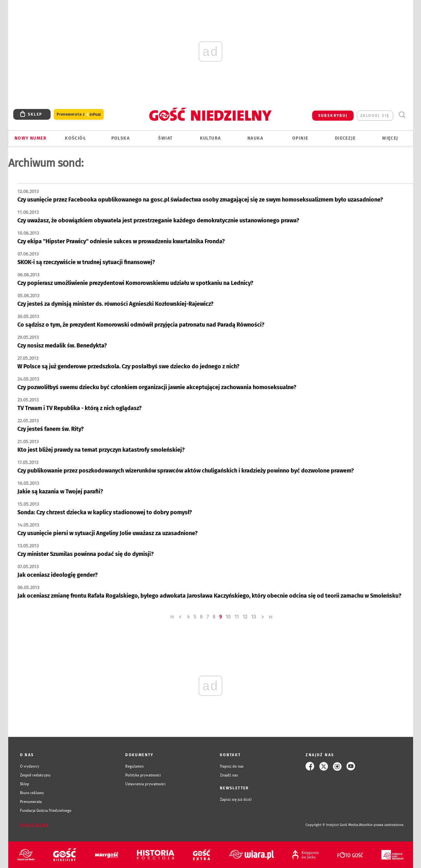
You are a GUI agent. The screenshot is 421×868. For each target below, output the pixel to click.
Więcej (390, 138)
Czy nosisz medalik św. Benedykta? (62, 346)
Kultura (210, 138)
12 (245, 617)
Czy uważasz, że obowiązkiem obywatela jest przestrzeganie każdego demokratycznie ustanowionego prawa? (158, 220)
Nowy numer (31, 138)
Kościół (75, 138)
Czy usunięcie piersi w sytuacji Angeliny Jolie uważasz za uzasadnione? (108, 533)
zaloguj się (375, 116)
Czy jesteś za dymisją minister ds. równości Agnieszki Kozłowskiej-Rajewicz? (115, 304)
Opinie (300, 138)
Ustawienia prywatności (145, 784)
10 (228, 617)
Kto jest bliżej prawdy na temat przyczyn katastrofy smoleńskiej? (101, 450)
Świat (165, 138)
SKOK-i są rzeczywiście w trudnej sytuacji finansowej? (86, 262)
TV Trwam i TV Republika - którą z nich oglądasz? (80, 408)
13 (254, 617)
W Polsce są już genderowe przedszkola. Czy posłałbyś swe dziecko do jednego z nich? (128, 366)
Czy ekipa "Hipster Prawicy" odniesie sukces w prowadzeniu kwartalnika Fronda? (121, 241)
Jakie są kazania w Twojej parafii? (60, 491)
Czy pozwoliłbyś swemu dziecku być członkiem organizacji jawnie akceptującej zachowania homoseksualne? (157, 387)
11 (237, 617)
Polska (121, 138)
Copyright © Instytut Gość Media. (332, 825)
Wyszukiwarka (402, 115)
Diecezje (345, 138)
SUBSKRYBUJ (333, 116)
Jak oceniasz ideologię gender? (58, 575)
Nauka (255, 138)
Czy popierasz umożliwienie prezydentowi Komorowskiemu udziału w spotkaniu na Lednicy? (135, 283)
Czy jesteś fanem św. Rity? (51, 429)
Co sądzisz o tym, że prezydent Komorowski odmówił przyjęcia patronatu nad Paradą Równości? (141, 325)
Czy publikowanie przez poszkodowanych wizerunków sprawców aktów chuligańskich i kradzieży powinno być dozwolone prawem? (186, 471)
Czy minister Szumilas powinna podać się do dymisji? (86, 554)
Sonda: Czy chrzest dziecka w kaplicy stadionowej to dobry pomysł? (105, 512)
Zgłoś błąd (34, 825)
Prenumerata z (79, 115)
